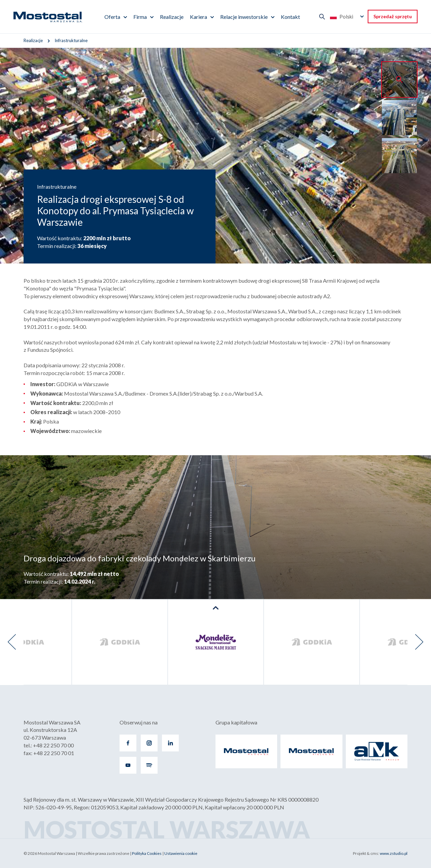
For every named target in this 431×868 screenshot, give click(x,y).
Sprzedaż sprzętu (393, 16)
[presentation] (12, 642)
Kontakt (290, 17)
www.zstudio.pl (394, 853)
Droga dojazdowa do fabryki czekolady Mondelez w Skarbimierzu (140, 558)
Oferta (112, 17)
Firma (140, 17)
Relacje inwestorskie (244, 17)
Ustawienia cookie (181, 853)
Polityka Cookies (147, 853)
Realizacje (172, 17)
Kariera (198, 17)
